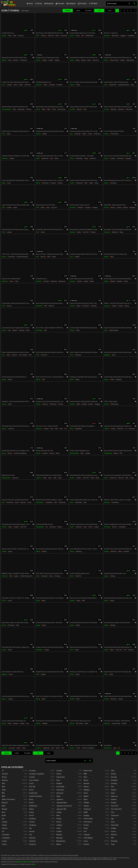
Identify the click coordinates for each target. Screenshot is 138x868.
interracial (64, 36)
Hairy (58, 780)
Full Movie (32, 819)
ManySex (73, 232)
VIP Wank (93, 4)
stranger (113, 625)
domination (79, 158)
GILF (31, 835)
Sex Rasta (9, 4)
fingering (128, 158)
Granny (59, 774)
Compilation (6, 838)
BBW (3, 796)
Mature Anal (88, 771)
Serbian (113, 774)
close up (21, 36)
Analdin (4, 60)
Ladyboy (59, 825)
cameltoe (60, 85)
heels (45, 478)
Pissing (86, 825)
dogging (98, 404)
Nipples (86, 796)
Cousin (4, 844)
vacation (16, 60)
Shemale (114, 777)
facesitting (115, 502)
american (93, 158)
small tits (51, 36)
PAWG (86, 812)
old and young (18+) (27, 576)
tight (55, 478)
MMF (85, 774)
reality (45, 60)
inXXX (38, 576)
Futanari (32, 822)
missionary (115, 36)
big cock (54, 208)
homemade (21, 109)
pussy (78, 36)
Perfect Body (88, 819)
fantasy (44, 36)
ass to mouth (23, 355)
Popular (68, 11)
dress (12, 281)
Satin (113, 771)
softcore (29, 109)
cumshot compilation (20, 453)
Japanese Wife (61, 809)
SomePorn (107, 36)
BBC (85, 109)
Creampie (32, 771)
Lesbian (59, 831)
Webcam (114, 835)
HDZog (38, 183)
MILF (86, 183)
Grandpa (59, 771)
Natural (86, 787)
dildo (15, 36)
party (17, 281)
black (89, 60)
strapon (57, 60)
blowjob (113, 281)
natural (126, 208)
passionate (79, 502)
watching (114, 109)
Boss (4, 812)
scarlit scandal (114, 330)
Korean (59, 822)
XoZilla (72, 183)
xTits (37, 257)
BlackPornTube (74, 453)
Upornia (72, 85)
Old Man (86, 803)
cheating (22, 330)
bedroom (81, 208)
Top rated (60, 4)
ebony (57, 36)
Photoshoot (88, 822)
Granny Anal (60, 777)
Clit (3, 831)
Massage (59, 838)
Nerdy (86, 793)
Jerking (59, 812)
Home (30, 4)
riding (79, 306)
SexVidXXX (39, 306)
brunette (46, 281)
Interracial (60, 793)
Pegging (86, 815)
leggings (123, 36)
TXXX (38, 36)
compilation (131, 36)
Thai (112, 812)
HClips (4, 183)
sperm (91, 183)
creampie (52, 85)
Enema (31, 803)
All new (38, 4)
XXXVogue (39, 330)
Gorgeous (32, 844)
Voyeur (113, 831)
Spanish (114, 790)
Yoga (113, 844)
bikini (60, 478)
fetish (112, 380)
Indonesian (60, 790)
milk (11, 576)
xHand (72, 36)
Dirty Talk (32, 787)
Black (4, 806)
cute (9, 330)
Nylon (86, 799)
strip (14, 109)
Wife (112, 838)
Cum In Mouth (34, 780)
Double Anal (33, 793)
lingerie (121, 306)
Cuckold (32, 777)
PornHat (4, 36)
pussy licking (114, 60)
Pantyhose (87, 809)
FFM (46, 306)
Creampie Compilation (37, 774)
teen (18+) (96, 60)
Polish (86, 828)
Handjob (59, 783)
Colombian (6, 835)
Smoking (114, 783)
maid (93, 478)
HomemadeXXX (6, 109)
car (47, 527)
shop (112, 257)
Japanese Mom (62, 803)
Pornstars (82, 4)
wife (127, 478)
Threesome (115, 815)
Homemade (60, 787)
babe (49, 109)
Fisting (31, 812)
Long (110, 11)
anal (133, 85)
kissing (113, 208)
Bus (3, 819)
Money (86, 780)
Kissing (59, 819)
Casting (4, 822)
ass (28, 723)
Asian (4, 790)
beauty (84, 60)
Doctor (31, 790)
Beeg (72, 429)
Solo (112, 787)
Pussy (86, 841)
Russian (86, 844)
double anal (113, 85)
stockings (78, 134)
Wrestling (114, 841)
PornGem (73, 281)
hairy (10, 36)
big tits (43, 257)
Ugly (112, 819)
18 (126, 429)
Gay (30, 828)
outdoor (80, 281)
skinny (85, 134)
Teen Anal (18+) (116, 809)
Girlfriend (32, 838)
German (32, 831)
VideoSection (40, 502)
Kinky (58, 815)
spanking (119, 380)
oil (66, 429)
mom (57, 429)
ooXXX (4, 601)
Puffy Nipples (88, 838)
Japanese (60, 799)
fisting (112, 601)
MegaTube (107, 355)
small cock (97, 134)
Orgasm (86, 806)
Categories (71, 4)
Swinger (114, 803)
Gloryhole (32, 841)
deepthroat (46, 748)
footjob (12, 158)
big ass (91, 404)
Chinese (5, 828)
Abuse (34, 864)
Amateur (5, 780)
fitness (9, 306)
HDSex (72, 380)
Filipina (31, 809)
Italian (58, 796)
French (31, 815)
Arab (3, 787)
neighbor (45, 723)
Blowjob (5, 809)
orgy (10, 60)
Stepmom (114, 796)
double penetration (124, 85)
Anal (3, 783)
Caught (4, 825)
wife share (129, 109)
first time (23, 527)
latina (132, 478)
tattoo (16, 85)
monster (80, 109)
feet (44, 380)
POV (125, 650)
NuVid (72, 576)
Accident (5, 774)
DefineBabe (39, 650)
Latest (78, 11)
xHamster (5, 158)
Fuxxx (72, 502)
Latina (58, 828)
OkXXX (106, 60)
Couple (4, 841)
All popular (49, 4)
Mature (59, 844)
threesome (24, 60)
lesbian (51, 60)
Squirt (113, 793)
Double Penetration (36, 796)
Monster (87, 783)
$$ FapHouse (108, 748)
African (4, 777)
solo (83, 36)
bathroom (115, 232)
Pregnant (87, 835)
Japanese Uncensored (64, 806)
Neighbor (87, 790)
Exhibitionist (33, 806)
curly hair (11, 429)
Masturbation (61, 841)
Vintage (114, 828)
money (127, 306)
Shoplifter (114, 780)
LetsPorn (73, 109)
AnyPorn (72, 601)
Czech (31, 783)
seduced (51, 306)
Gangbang (33, 825)
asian (114, 355)
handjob (95, 208)
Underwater (115, 825)
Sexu (71, 134)
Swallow (114, 799)
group (10, 601)
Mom (85, 777)
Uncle (113, 822)
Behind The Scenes (8, 799)
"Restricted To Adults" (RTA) (23, 862)
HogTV (38, 158)
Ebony (31, 799)
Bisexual (5, 803)
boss (9, 183)
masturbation (90, 36)
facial (78, 748)
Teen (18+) (115, 806)
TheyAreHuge (108, 453)
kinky (97, 183)
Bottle (4, 815)
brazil (17, 502)
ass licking (79, 723)
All (99, 11)
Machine (59, 835)
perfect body (62, 109)
